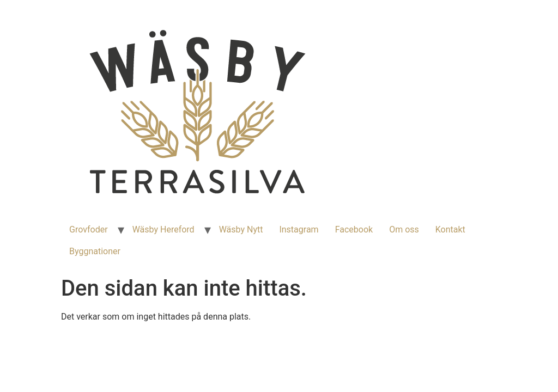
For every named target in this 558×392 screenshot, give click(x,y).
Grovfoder (89, 229)
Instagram (299, 229)
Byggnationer (95, 251)
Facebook (354, 229)
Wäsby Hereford (163, 229)
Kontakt (450, 229)
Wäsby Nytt (241, 229)
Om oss (404, 229)
